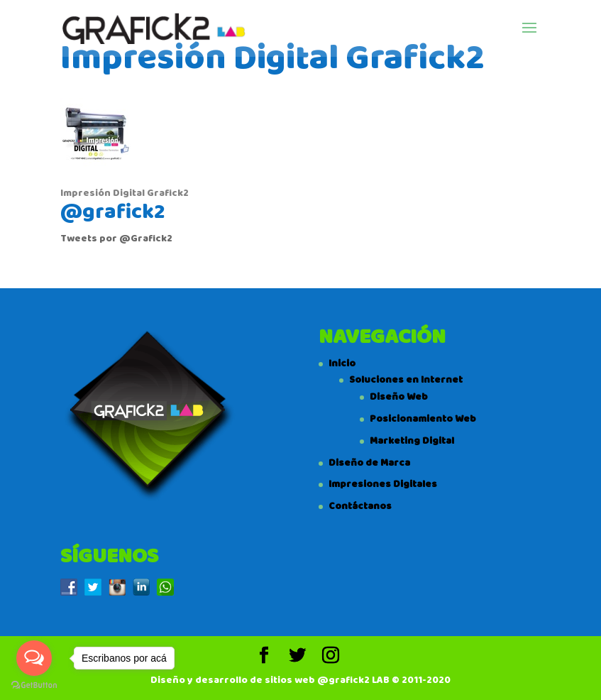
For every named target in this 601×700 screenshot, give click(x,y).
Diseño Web (399, 397)
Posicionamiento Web (423, 419)
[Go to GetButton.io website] (34, 685)
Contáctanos (360, 506)
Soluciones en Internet (406, 380)
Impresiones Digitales (383, 484)
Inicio (342, 363)
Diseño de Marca (369, 463)
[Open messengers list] (34, 658)
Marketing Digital (412, 441)
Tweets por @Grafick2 (116, 239)
